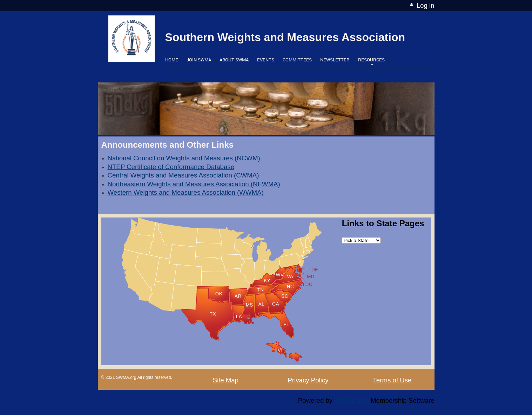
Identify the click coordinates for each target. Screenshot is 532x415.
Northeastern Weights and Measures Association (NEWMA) (194, 184)
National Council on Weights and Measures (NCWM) (184, 158)
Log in (426, 5)
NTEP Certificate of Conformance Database (171, 167)
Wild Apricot (352, 400)
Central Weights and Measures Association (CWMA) (183, 175)
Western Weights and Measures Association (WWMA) (186, 192)
